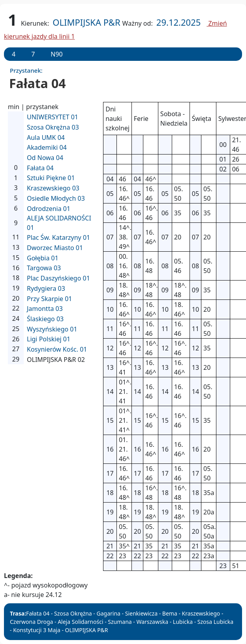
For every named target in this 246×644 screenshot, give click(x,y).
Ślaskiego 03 (45, 319)
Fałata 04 (40, 168)
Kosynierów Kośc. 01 (57, 349)
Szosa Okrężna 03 (53, 127)
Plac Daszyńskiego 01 (58, 278)
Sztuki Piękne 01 (51, 178)
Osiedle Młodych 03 (56, 198)
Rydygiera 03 (46, 288)
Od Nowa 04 (45, 158)
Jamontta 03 (45, 309)
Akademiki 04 (47, 147)
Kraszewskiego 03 (53, 188)
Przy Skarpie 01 (50, 299)
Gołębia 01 (43, 258)
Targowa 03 (44, 268)
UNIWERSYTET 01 (53, 117)
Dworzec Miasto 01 (55, 248)
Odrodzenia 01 (49, 209)
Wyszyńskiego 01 (52, 329)
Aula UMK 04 (46, 137)
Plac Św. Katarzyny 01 (58, 237)
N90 (56, 54)
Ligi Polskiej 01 (49, 339)
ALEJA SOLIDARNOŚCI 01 (59, 223)
